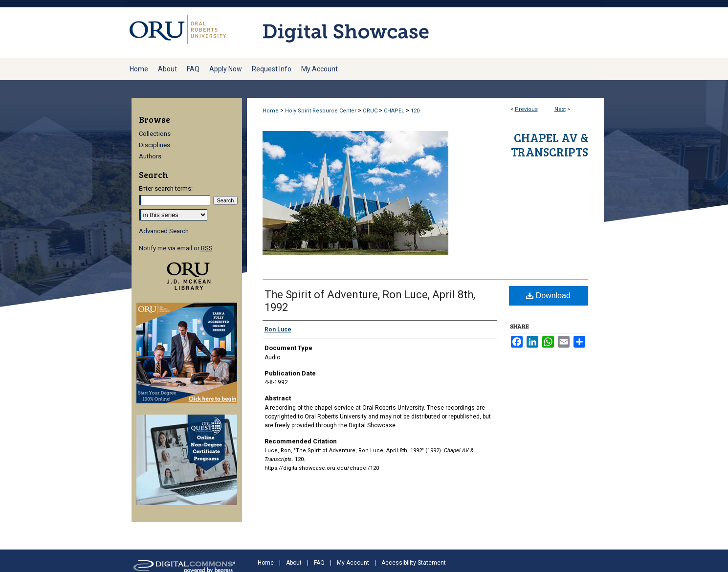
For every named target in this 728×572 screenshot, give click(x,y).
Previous (526, 109)
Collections (155, 134)
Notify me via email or (176, 248)
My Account (353, 563)
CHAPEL (394, 111)
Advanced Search (164, 231)
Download (548, 296)
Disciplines (154, 145)
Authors (150, 156)
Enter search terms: (166, 188)
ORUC (370, 111)
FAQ (319, 563)
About (294, 563)
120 (415, 111)
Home (271, 111)
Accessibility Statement (414, 563)
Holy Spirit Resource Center (321, 111)
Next (560, 109)
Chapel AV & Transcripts (550, 145)
